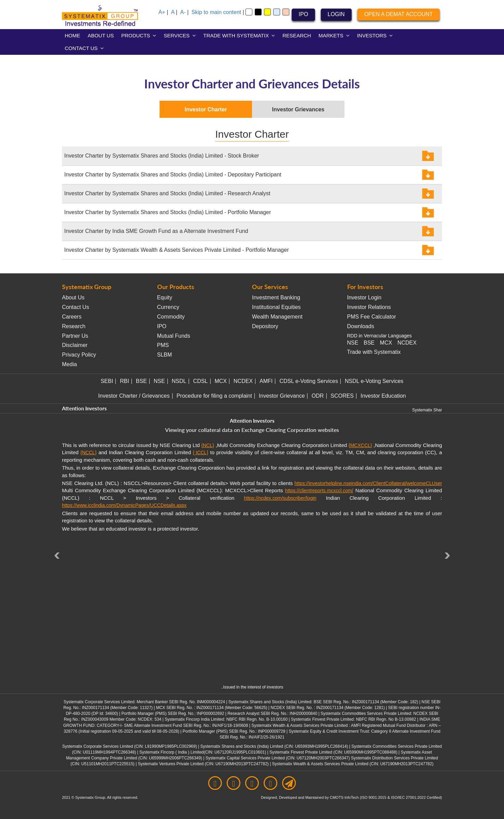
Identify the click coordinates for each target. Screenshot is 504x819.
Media (70, 364)
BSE (369, 343)
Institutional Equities (276, 307)
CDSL (200, 381)
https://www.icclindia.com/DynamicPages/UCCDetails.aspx (124, 505)
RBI (124, 381)
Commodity (171, 317)
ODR (318, 396)
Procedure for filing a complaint (214, 396)
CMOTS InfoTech (345, 797)
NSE (353, 343)
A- (183, 12)
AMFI (266, 381)
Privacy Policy (79, 355)
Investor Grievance (282, 396)
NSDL (179, 381)
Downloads (361, 326)
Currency (168, 307)
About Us (73, 297)
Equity (165, 297)
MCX (386, 343)
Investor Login (364, 297)
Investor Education (383, 396)
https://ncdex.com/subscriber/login (280, 498)
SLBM (165, 355)
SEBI (107, 381)
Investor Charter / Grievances (134, 396)
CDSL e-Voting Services (309, 381)
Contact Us (75, 307)
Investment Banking (276, 297)
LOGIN (336, 14)
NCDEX (407, 343)
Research (74, 326)
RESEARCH (297, 35)
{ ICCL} (200, 452)
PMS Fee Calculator (372, 317)
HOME (72, 35)
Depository (265, 326)
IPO (303, 14)
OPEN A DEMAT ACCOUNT (399, 14)
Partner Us (75, 336)
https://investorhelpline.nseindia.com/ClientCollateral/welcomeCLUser (368, 483)
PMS (163, 345)
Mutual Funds (174, 336)
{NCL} (208, 445)
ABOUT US (101, 35)
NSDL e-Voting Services (374, 381)
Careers (72, 317)
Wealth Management (277, 317)
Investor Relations (369, 307)
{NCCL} (89, 452)
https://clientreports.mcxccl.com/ (319, 491)
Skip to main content (216, 12)
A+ (162, 12)
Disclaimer (75, 345)
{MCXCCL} (360, 445)
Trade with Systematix (374, 352)
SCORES (342, 396)
